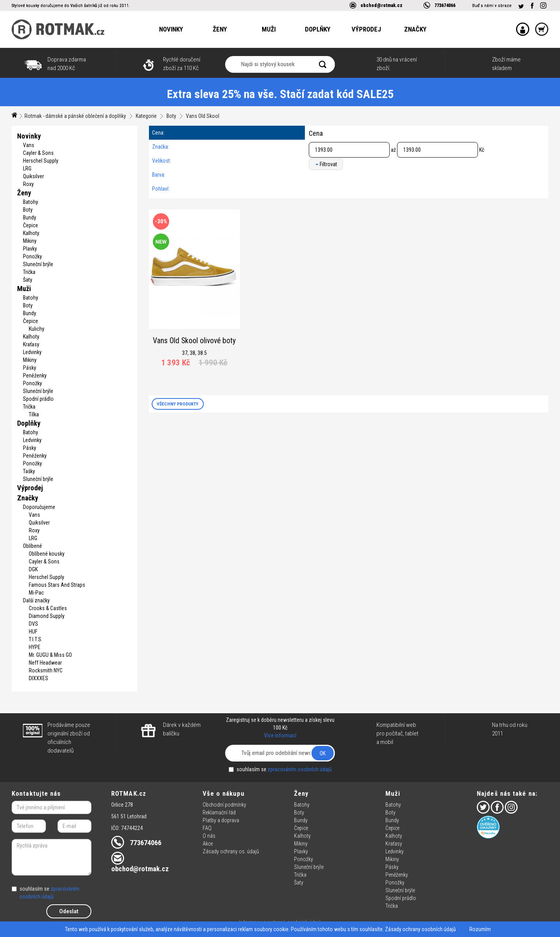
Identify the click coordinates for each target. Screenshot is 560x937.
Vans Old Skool (203, 116)
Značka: (161, 147)
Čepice (31, 225)
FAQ (207, 828)
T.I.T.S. (36, 639)
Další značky (36, 600)
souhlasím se (280, 769)
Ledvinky (32, 352)
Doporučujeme (39, 507)
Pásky (30, 368)
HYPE (35, 647)
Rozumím (480, 929)
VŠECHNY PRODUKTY (178, 404)
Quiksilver (33, 176)
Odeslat (69, 911)
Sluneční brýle (38, 264)
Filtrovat (326, 164)
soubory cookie (271, 929)
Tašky (29, 471)
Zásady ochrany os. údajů (231, 851)
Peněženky (35, 376)
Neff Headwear (45, 663)
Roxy (28, 184)
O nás (209, 836)
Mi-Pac (36, 593)
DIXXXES (38, 678)
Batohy (31, 202)
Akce (208, 844)
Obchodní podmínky (224, 805)
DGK (33, 569)
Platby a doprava (221, 820)
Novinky (171, 29)
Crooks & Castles (48, 608)
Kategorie (146, 116)
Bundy (30, 218)
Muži (269, 29)
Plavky (30, 249)
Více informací (280, 735)
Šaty (28, 280)
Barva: (159, 175)
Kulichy (37, 329)
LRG (27, 168)
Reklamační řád (219, 812)
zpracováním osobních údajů (300, 769)
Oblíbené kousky (47, 554)
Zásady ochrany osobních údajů (420, 929)
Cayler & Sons (38, 153)
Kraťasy (31, 344)
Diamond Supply (47, 616)
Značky (415, 29)
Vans (29, 145)
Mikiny (30, 241)
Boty (171, 116)
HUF (33, 632)
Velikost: (162, 161)
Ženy (220, 29)
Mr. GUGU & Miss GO (50, 655)
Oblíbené (32, 546)
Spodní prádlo (38, 399)
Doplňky (318, 29)
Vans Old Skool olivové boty (194, 341)
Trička (29, 272)
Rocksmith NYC (46, 670)
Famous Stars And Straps (57, 585)
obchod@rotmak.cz (381, 5)
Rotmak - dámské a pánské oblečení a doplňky (75, 116)
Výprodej (366, 29)
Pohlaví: (161, 189)
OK (323, 753)
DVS (33, 624)
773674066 (445, 5)
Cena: (158, 133)
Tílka (34, 414)
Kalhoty (31, 233)
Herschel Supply (41, 161)
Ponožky (32, 256)
